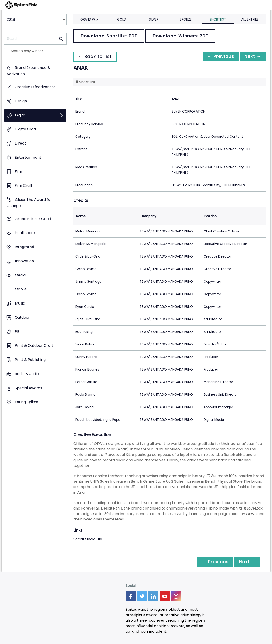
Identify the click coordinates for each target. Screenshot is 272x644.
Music (20, 304)
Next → (252, 57)
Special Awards (28, 388)
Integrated (24, 247)
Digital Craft (26, 129)
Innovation (24, 261)
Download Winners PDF (180, 36)
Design (21, 101)
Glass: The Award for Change (29, 203)
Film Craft (24, 186)
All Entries (250, 19)
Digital (21, 115)
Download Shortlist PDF (109, 36)
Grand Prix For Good (33, 219)
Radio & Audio (27, 374)
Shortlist (218, 19)
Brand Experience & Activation (28, 71)
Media (20, 275)
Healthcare (25, 233)
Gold (122, 19)
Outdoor (22, 317)
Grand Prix (89, 19)
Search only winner (27, 51)
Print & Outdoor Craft (34, 346)
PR (17, 332)
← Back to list (96, 57)
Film (18, 172)
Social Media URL (88, 539)
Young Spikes (26, 402)
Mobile (21, 289)
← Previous (218, 57)
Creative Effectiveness (35, 87)
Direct (20, 143)
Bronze (186, 19)
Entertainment (28, 157)
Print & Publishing (30, 360)
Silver (154, 19)
